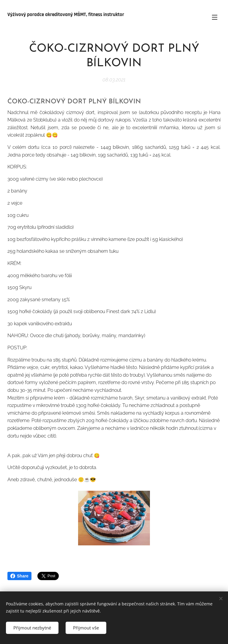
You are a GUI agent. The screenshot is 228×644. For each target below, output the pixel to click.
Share (19, 576)
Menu (215, 17)
